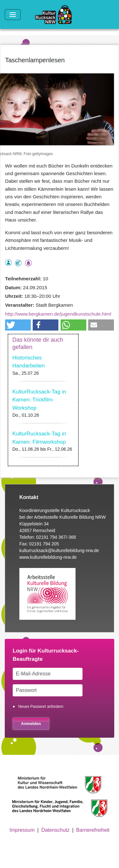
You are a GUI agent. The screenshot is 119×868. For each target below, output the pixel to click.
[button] (18, 325)
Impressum (22, 830)
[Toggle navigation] (13, 15)
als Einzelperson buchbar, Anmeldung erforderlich (8, 263)
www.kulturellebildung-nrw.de (48, 557)
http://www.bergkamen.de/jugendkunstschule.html (58, 314)
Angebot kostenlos (18, 263)
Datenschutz (55, 830)
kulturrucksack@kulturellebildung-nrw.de (59, 550)
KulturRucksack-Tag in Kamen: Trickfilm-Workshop (39, 400)
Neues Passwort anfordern (41, 707)
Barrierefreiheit (93, 830)
